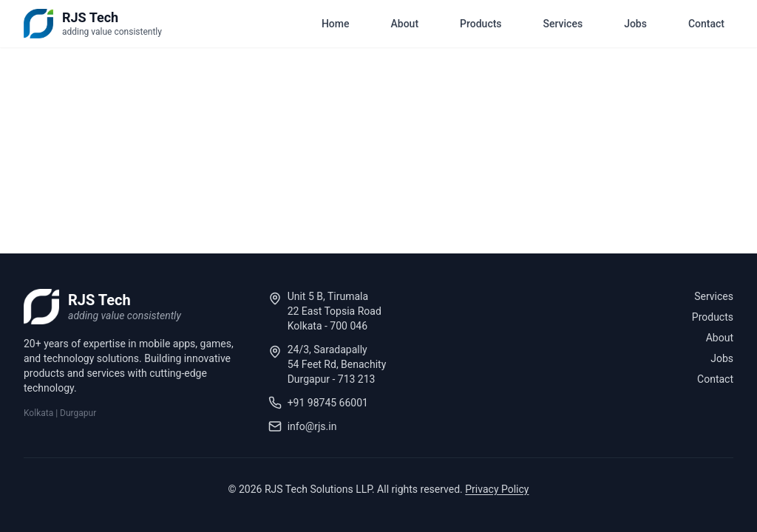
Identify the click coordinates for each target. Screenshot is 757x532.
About (405, 24)
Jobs (635, 24)
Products (481, 24)
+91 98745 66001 (328, 403)
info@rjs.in (312, 426)
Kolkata (38, 413)
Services (563, 24)
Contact (706, 24)
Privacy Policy (497, 489)
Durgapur (78, 413)
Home (336, 24)
